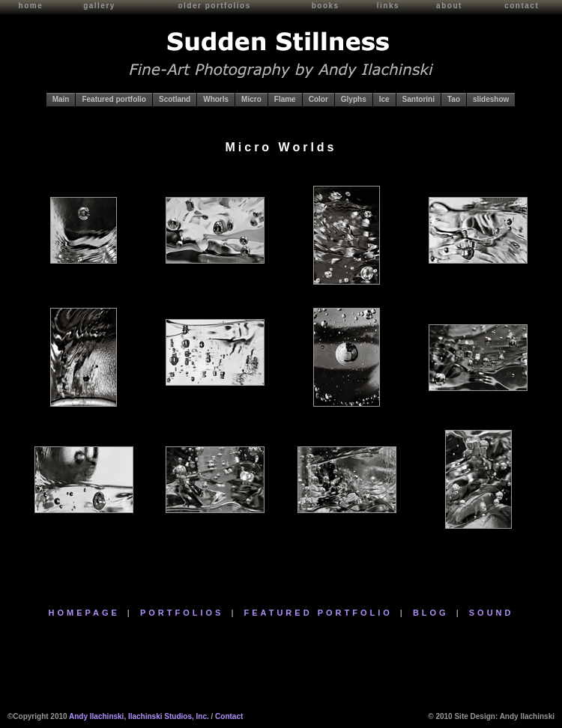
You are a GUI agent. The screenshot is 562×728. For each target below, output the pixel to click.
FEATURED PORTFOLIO (318, 613)
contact (522, 6)
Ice (384, 99)
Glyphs (354, 99)
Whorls (216, 99)
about (449, 6)
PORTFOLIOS (182, 613)
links (388, 6)
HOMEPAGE (84, 613)
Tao (454, 99)
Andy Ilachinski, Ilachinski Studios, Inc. (139, 716)
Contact (229, 716)
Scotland (175, 99)
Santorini (419, 99)
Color (318, 99)
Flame (285, 99)
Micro (251, 99)
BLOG (431, 613)
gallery (99, 6)
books (326, 6)
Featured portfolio (114, 99)
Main (61, 99)
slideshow (491, 99)
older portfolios (214, 6)
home (31, 6)
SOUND (492, 613)
